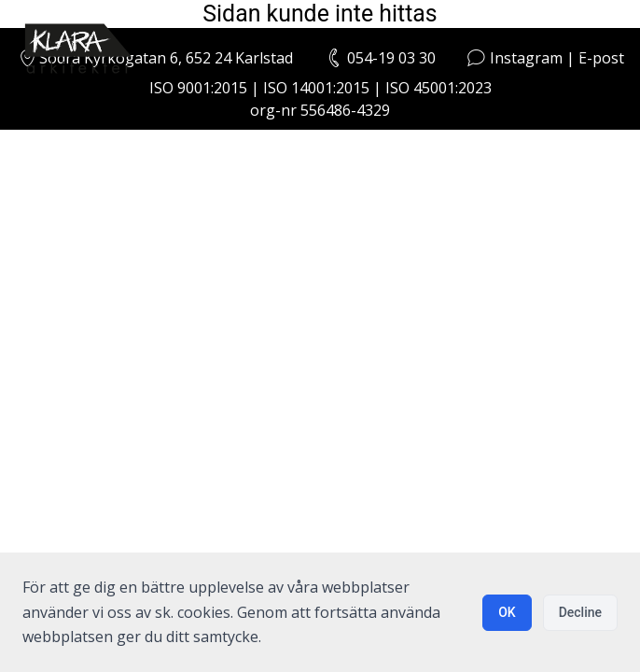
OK (507, 612)
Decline (580, 612)
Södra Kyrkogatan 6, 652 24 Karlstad (154, 58)
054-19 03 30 (391, 58)
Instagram (526, 58)
